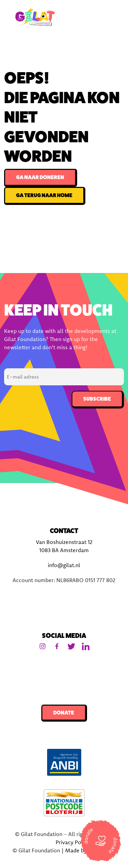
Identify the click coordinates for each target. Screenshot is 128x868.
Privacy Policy (73, 842)
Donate (64, 713)
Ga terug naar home (44, 195)
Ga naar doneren (40, 177)
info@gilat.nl (64, 565)
